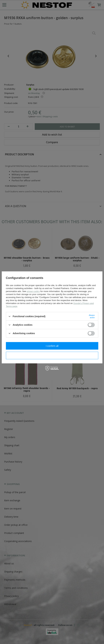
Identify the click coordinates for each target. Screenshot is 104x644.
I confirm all (52, 346)
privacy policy (33, 291)
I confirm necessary (52, 355)
